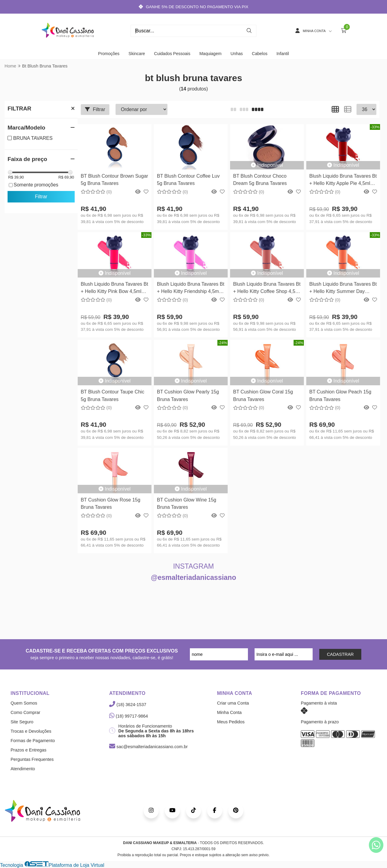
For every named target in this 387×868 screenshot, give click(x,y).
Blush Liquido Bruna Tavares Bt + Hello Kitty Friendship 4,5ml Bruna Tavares (191, 289)
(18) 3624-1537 (128, 705)
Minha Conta (229, 712)
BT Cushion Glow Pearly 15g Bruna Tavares (188, 395)
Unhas (237, 54)
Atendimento (23, 769)
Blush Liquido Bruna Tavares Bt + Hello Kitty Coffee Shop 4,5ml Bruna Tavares (267, 289)
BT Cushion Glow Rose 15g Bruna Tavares (111, 503)
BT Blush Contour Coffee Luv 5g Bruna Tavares (188, 180)
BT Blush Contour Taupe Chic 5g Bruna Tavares (112, 395)
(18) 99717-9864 (128, 716)
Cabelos (260, 54)
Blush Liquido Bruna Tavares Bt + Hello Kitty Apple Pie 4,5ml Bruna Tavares (343, 181)
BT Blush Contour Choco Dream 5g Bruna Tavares (260, 180)
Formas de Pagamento (33, 741)
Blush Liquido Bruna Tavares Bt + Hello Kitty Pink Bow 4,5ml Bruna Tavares (114, 289)
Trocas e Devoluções (31, 731)
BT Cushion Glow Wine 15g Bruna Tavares (187, 503)
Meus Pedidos (231, 722)
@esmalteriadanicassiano (193, 577)
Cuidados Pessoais (172, 54)
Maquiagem (210, 54)
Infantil (283, 54)
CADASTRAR (340, 654)
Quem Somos (24, 703)
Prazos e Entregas (28, 750)
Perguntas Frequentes (32, 759)
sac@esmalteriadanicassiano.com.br (148, 747)
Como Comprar (25, 712)
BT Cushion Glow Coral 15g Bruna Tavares (263, 395)
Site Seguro (22, 722)
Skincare (137, 54)
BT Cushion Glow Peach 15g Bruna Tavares (340, 395)
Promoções (109, 54)
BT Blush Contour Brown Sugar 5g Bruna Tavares (114, 180)
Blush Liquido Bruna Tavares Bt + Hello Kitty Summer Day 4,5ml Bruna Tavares (343, 289)
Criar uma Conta (233, 703)
